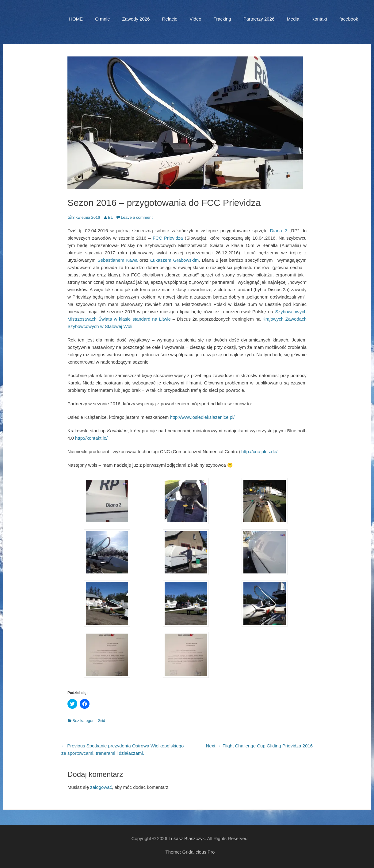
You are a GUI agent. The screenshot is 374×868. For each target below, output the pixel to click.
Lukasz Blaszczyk (187, 838)
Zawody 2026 (136, 19)
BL (110, 217)
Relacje (170, 19)
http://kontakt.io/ (91, 438)
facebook (349, 19)
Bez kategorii (84, 721)
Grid (101, 721)
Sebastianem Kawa (118, 260)
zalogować (101, 787)
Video (196, 19)
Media (293, 19)
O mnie (102, 19)
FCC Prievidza (168, 238)
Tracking (222, 19)
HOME (76, 19)
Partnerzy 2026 (259, 19)
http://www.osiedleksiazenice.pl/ (202, 417)
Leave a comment (137, 217)
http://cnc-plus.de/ (259, 451)
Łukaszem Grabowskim (174, 260)
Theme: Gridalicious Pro (190, 852)
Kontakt (319, 19)
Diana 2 (279, 231)
